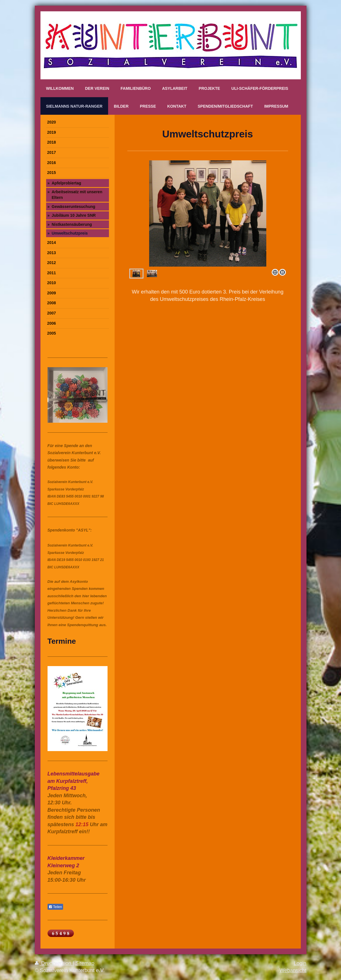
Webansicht (293, 970)
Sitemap (85, 963)
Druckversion (54, 963)
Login (300, 963)
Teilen (55, 907)
